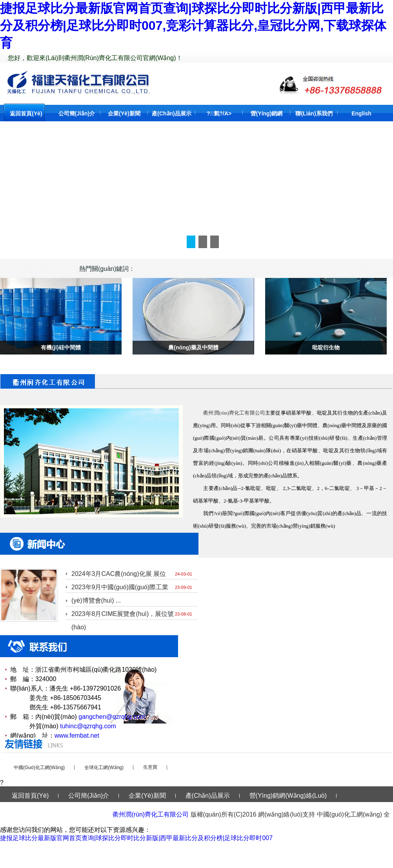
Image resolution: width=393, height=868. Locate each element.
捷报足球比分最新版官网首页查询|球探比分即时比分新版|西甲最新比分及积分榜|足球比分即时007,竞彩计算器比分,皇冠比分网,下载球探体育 (193, 26)
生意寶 (150, 767)
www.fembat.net (77, 736)
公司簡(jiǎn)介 (77, 113)
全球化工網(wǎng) (104, 767)
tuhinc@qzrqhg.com (88, 726)
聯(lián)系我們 (314, 113)
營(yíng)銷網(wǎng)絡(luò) (288, 796)
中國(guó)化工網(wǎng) (39, 767)
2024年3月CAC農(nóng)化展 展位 (119, 574)
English (361, 113)
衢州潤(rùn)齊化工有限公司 (151, 814)
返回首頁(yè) (26, 113)
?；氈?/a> (219, 113)
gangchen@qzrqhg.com (112, 717)
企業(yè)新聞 (124, 113)
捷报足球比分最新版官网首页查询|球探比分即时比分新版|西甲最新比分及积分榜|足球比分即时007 (136, 838)
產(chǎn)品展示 (172, 113)
